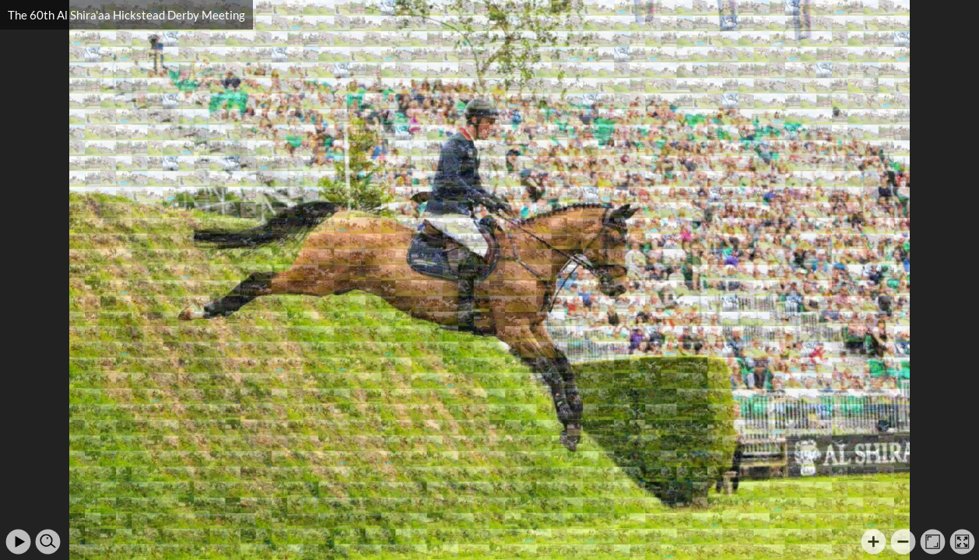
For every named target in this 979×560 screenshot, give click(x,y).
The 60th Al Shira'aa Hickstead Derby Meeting (126, 15)
